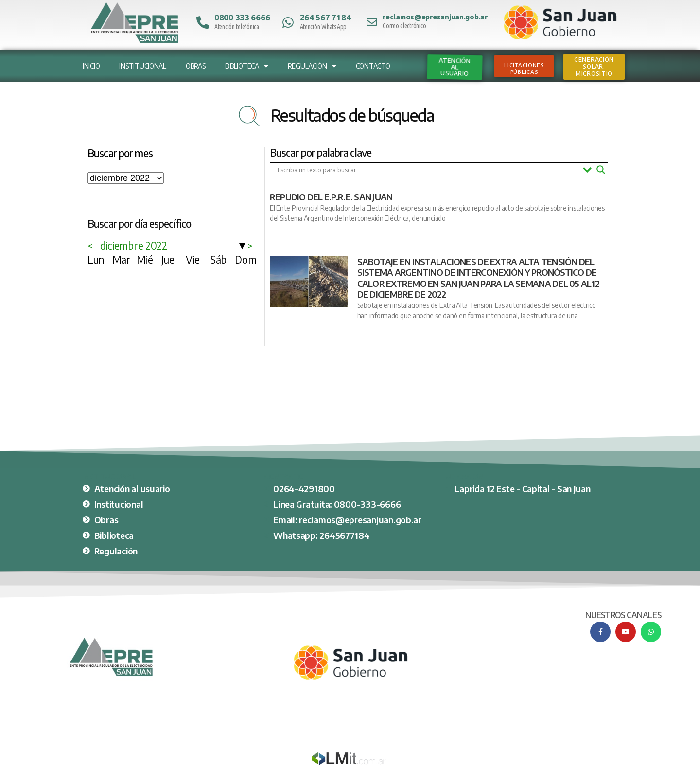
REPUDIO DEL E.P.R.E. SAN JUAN (331, 197)
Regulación (312, 66)
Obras (196, 66)
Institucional (143, 66)
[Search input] (428, 170)
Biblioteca (247, 66)
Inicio (91, 66)
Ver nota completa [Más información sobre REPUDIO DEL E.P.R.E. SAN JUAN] (295, 235)
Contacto (373, 66)
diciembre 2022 (134, 245)
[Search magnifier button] (601, 170)
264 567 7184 (325, 17)
